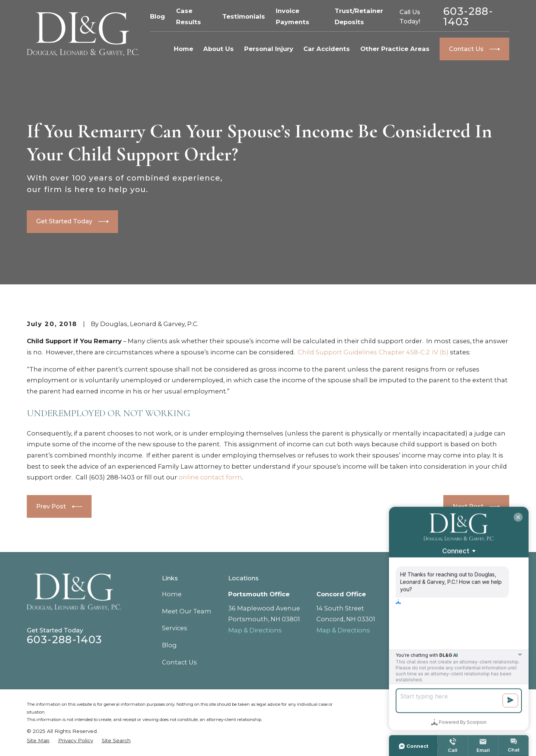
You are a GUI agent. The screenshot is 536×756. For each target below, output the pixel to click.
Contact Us (179, 662)
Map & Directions (255, 630)
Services (175, 628)
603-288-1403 (468, 17)
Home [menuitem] (184, 49)
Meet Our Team (187, 611)
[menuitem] (38, 741)
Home (172, 594)
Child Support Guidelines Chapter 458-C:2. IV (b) (373, 352)
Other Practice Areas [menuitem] (395, 49)
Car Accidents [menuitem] (327, 49)
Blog (157, 16)
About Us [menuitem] (218, 49)
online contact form (210, 477)
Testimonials (244, 16)
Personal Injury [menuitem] (269, 49)
